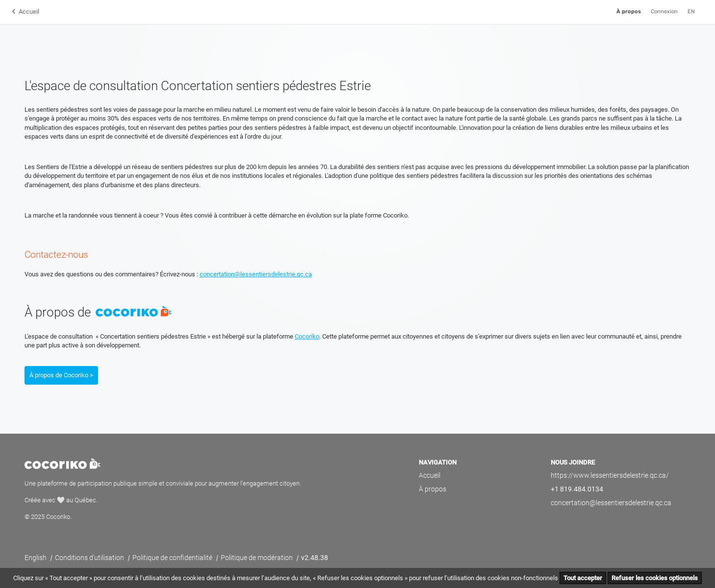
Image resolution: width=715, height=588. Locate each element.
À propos (629, 12)
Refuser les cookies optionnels (655, 578)
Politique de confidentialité (173, 558)
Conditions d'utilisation (90, 558)
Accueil (29, 12)
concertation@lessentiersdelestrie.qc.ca (256, 274)
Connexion (664, 12)
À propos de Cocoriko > (61, 375)
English (36, 558)
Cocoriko (307, 336)
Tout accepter (583, 578)
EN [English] (691, 12)
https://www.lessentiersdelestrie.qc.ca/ (610, 475)
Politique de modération (257, 558)
